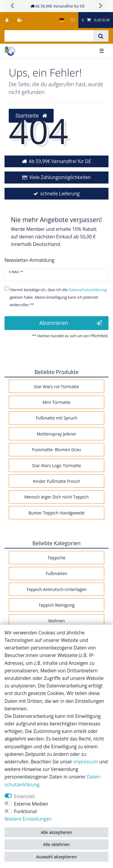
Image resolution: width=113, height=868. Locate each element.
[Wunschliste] (73, 20)
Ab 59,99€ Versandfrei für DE (60, 161)
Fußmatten (57, 573)
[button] (12, 6)
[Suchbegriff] (49, 36)
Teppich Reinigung (57, 605)
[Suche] (101, 36)
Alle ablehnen (56, 844)
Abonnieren (71, 323)
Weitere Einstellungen (28, 819)
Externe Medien (31, 804)
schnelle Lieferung (60, 194)
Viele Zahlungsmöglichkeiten (60, 177)
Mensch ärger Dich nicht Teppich (56, 497)
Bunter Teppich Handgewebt (56, 513)
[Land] (62, 20)
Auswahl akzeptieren (56, 857)
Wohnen (56, 621)
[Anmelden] (8, 20)
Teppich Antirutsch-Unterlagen (57, 589)
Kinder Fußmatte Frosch (56, 481)
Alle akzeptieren (56, 832)
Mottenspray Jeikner (57, 434)
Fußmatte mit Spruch (57, 418)
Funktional (25, 811)
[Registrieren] (20, 20)
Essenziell (25, 796)
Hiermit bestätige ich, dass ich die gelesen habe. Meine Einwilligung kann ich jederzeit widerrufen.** (58, 297)
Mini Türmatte (56, 402)
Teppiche (56, 558)
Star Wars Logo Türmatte (56, 465)
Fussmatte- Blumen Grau (56, 450)
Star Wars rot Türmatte (57, 387)
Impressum (86, 762)
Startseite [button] (31, 115)
